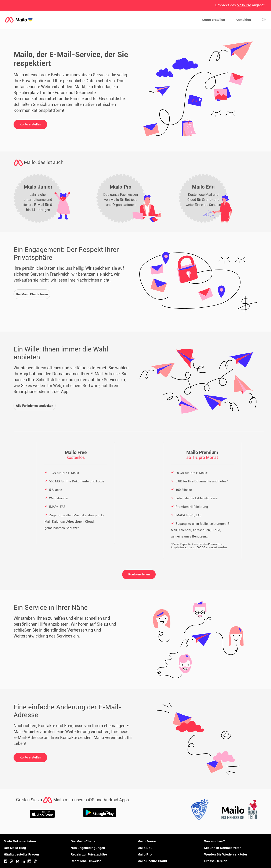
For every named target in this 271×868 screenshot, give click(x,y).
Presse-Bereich (216, 861)
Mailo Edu (145, 848)
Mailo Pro (145, 854)
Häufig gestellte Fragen (21, 854)
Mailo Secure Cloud (152, 861)
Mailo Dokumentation (20, 841)
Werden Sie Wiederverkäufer (226, 854)
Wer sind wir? (215, 841)
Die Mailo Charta (83, 841)
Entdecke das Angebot (240, 5)
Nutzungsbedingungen (88, 848)
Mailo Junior (147, 841)
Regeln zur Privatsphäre (89, 854)
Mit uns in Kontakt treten (223, 848)
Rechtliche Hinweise (86, 861)
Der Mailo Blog (15, 848)
